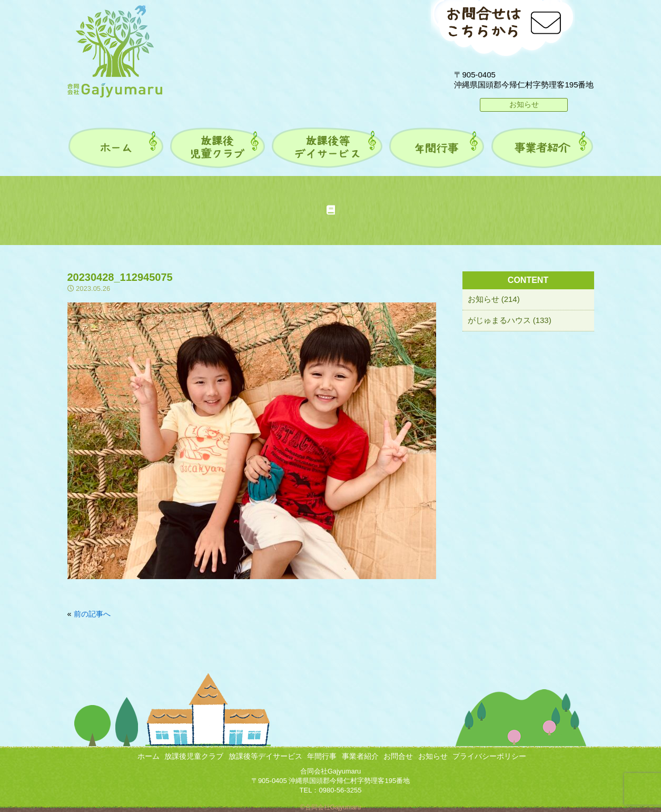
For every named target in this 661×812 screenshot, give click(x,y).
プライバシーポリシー (489, 756)
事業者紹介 (360, 756)
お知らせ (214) (494, 299)
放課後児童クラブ (194, 756)
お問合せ (398, 756)
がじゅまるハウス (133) (510, 320)
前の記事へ (92, 614)
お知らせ (524, 104)
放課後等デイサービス (265, 756)
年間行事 (322, 756)
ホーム (149, 756)
